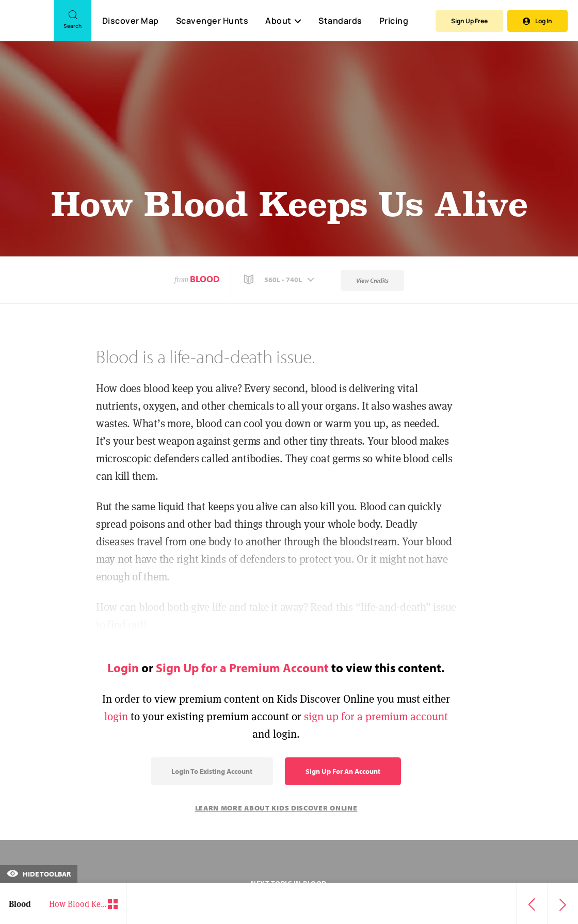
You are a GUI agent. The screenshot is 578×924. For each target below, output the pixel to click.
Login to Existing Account (212, 771)
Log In (537, 21)
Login (123, 668)
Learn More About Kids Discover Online (276, 808)
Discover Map (131, 21)
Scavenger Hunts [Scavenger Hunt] (212, 21)
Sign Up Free (469, 21)
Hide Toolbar (39, 874)
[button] (280, 280)
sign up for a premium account (376, 716)
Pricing (394, 21)
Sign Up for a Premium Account (242, 668)
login (116, 716)
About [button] (283, 21)
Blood (205, 279)
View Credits (372, 280)
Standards (340, 21)
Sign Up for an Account (343, 771)
